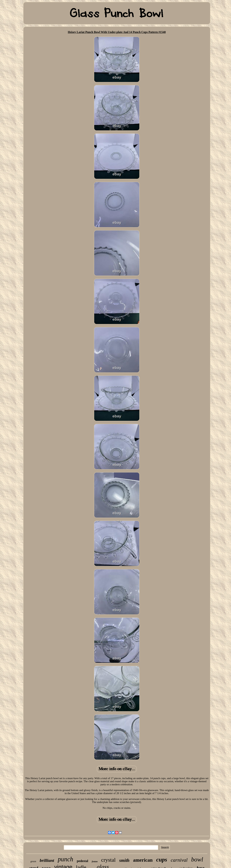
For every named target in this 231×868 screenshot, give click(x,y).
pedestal (83, 861)
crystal (108, 860)
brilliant (47, 860)
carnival (179, 860)
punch (66, 859)
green (33, 861)
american (143, 860)
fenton (95, 861)
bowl (197, 859)
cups (162, 860)
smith (124, 860)
